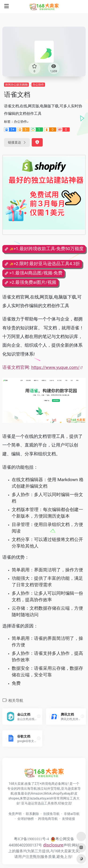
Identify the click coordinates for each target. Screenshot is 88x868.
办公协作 (38, 85)
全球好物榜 (26, 819)
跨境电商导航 (48, 819)
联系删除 (32, 814)
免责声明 (15, 814)
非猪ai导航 (72, 814)
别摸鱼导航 (51, 814)
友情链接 (69, 819)
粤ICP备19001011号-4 (31, 839)
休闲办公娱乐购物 (16, 85)
